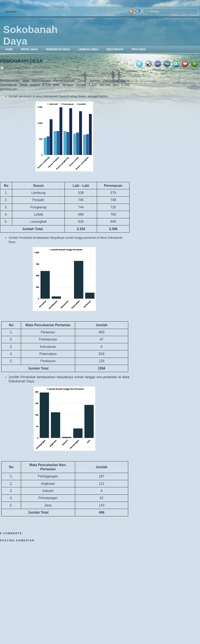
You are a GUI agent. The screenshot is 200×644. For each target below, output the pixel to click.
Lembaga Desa (88, 49)
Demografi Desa (21, 61)
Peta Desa (139, 49)
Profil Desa (29, 49)
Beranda (11, 12)
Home (9, 49)
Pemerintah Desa (58, 49)
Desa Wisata (115, 49)
